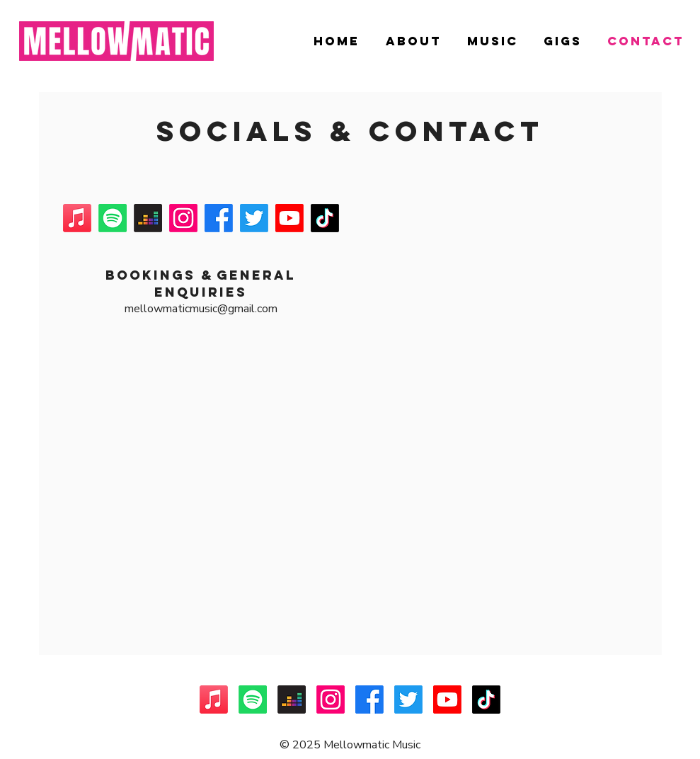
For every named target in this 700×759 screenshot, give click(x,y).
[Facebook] (219, 218)
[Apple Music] (77, 218)
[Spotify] (113, 218)
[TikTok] (325, 218)
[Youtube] (289, 218)
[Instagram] (183, 218)
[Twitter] (254, 218)
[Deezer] (148, 218)
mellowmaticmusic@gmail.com (201, 309)
